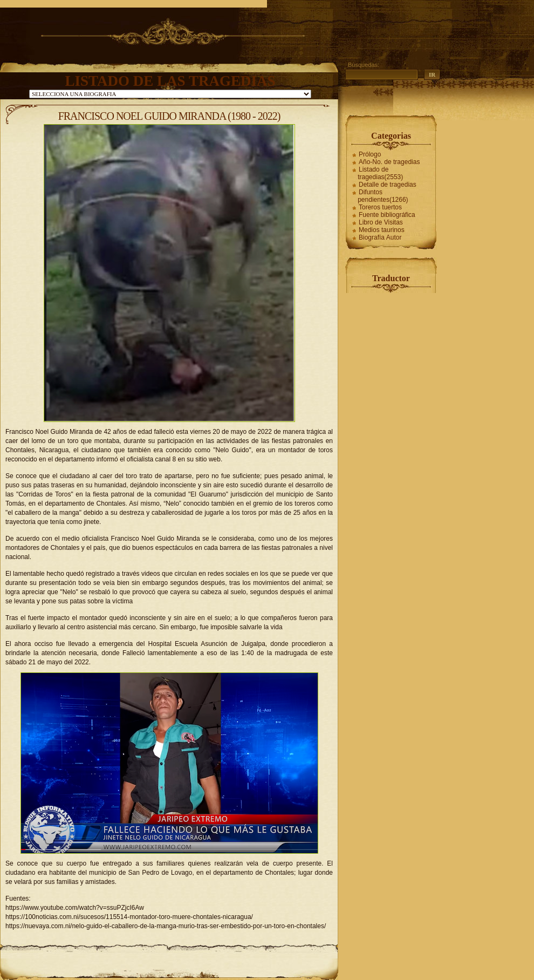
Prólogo (370, 154)
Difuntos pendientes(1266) (383, 196)
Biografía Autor (380, 237)
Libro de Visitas (381, 222)
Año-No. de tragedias (389, 162)
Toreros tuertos (380, 207)
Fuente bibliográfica (387, 215)
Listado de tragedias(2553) (380, 173)
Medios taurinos (382, 230)
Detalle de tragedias (388, 185)
